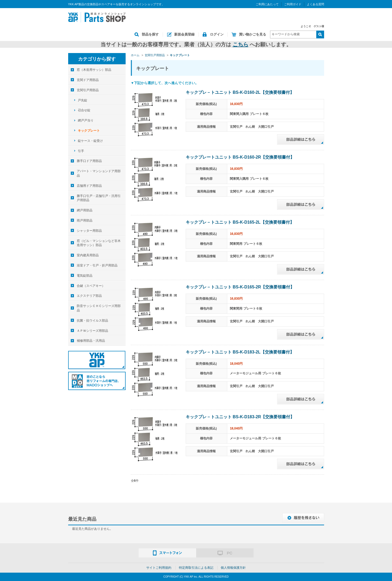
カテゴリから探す (97, 59)
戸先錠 (83, 100)
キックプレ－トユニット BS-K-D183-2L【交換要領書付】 (240, 352)
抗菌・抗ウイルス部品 (92, 321)
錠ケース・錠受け (90, 141)
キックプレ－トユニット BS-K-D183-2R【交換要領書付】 (240, 417)
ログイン (217, 34)
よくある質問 (315, 4)
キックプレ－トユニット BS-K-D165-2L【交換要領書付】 (240, 222)
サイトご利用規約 (159, 568)
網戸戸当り (86, 120)
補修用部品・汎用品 (91, 341)
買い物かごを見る (253, 34)
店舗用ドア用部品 (89, 186)
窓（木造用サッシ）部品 (94, 70)
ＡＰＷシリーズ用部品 (92, 331)
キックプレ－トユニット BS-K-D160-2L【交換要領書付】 (240, 92)
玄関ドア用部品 (88, 80)
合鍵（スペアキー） (91, 286)
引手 (81, 151)
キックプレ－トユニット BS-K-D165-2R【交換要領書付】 (240, 287)
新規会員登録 (184, 34)
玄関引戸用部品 (88, 90)
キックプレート (89, 131)
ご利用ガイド (293, 4)
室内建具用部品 (88, 255)
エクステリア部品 (89, 296)
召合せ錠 (84, 110)
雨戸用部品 (85, 220)
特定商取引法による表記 (196, 568)
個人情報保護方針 (233, 568)
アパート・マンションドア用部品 (99, 173)
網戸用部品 (85, 210)
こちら (241, 44)
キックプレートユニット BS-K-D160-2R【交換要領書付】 (240, 157)
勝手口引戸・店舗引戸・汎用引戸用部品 (99, 198)
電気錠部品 (85, 276)
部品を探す (150, 34)
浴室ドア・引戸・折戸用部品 (97, 265)
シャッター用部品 (89, 231)
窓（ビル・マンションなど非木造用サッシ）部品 (99, 243)
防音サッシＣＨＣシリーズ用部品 (99, 308)
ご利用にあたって (267, 4)
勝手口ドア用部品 (89, 161)
